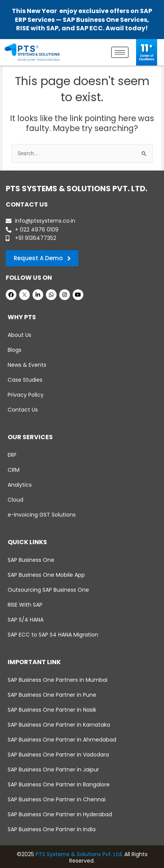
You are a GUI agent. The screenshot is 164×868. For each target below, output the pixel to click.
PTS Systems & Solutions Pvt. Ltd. (79, 854)
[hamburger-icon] (120, 52)
